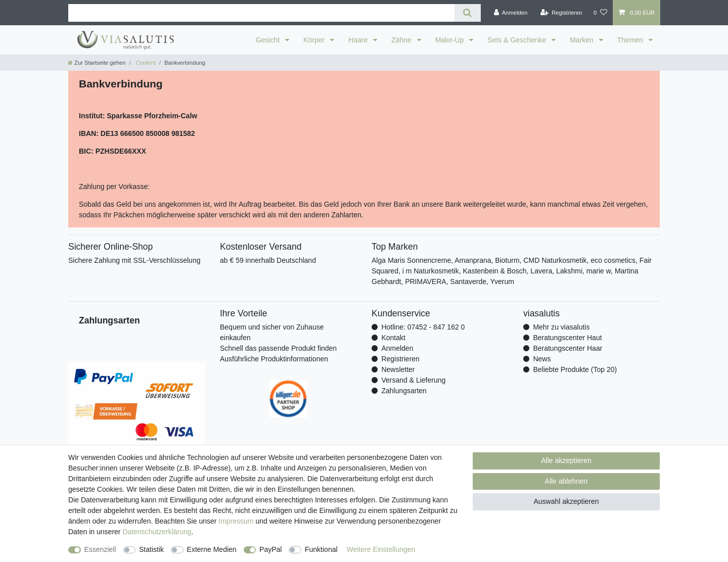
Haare (359, 40)
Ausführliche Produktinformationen (274, 359)
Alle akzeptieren (566, 460)
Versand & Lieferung (413, 380)
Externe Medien (212, 549)
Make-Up (451, 40)
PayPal (270, 549)
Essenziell (100, 549)
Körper (315, 40)
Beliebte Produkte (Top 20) (575, 369)
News (542, 359)
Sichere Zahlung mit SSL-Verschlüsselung (134, 260)
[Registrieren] (561, 13)
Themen (631, 40)
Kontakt (393, 338)
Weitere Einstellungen (381, 549)
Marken (583, 40)
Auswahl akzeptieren (566, 501)
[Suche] (467, 13)
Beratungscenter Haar (567, 348)
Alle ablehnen (566, 481)
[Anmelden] (511, 13)
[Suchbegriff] (261, 13)
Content (145, 63)
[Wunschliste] (600, 13)
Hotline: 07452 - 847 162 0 (423, 327)
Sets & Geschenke (518, 40)
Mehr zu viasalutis (561, 327)
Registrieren (400, 359)
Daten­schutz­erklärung (157, 532)
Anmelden (397, 348)
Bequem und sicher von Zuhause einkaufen (272, 332)
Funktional (321, 549)
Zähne (402, 40)
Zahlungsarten (404, 391)
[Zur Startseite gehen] (97, 63)
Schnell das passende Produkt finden (278, 348)
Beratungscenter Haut (567, 338)
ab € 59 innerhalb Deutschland (268, 260)
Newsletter (398, 369)
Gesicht (269, 40)
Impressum (236, 521)
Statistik (151, 549)
